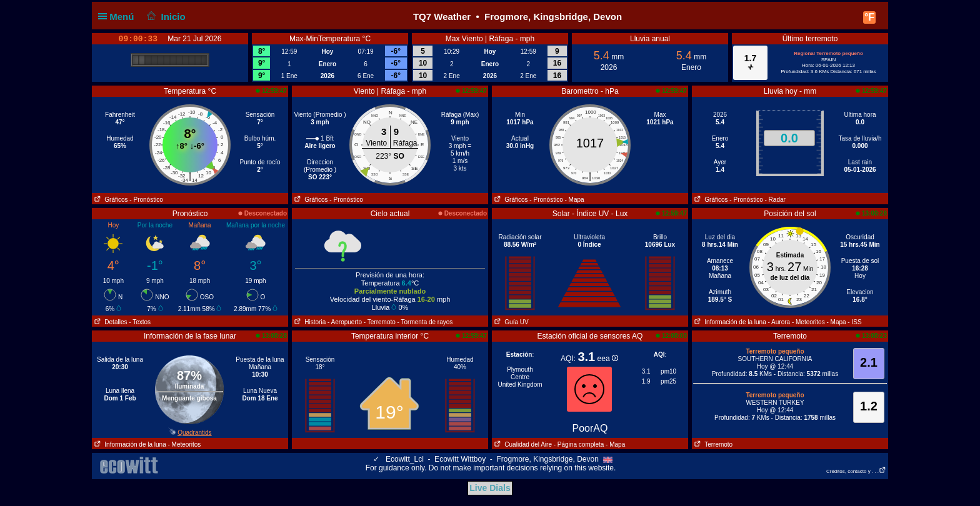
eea (608, 359)
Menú (119, 17)
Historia (309, 322)
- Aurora (779, 322)
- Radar (775, 200)
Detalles (109, 322)
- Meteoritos (808, 322)
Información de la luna (729, 322)
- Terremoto (380, 322)
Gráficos (110, 200)
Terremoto (712, 444)
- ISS (854, 322)
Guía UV (510, 322)
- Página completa (579, 444)
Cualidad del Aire (522, 444)
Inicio (165, 17)
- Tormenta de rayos (425, 322)
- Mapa (575, 200)
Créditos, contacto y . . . (856, 471)
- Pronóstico (146, 200)
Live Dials (490, 488)
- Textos (140, 322)
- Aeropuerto (345, 322)
